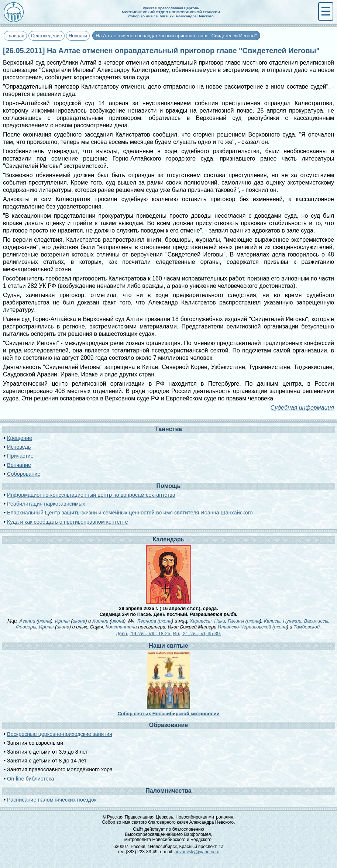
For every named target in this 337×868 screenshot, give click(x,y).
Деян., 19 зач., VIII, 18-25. (144, 633)
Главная (15, 36)
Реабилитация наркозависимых (46, 504)
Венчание (19, 465)
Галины (236, 621)
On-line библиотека (30, 779)
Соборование (24, 474)
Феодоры (26, 627)
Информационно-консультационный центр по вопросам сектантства (91, 495)
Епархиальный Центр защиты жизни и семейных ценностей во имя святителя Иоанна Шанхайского (130, 513)
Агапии (27, 621)
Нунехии (292, 621)
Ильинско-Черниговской (244, 627)
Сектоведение (47, 36)
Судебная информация (302, 408)
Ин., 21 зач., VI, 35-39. (197, 633)
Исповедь (19, 447)
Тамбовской (307, 627)
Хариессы (201, 621)
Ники (220, 621)
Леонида (146, 621)
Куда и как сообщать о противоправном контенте (68, 522)
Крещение (20, 438)
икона (44, 621)
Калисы (272, 621)
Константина (121, 627)
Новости (78, 36)
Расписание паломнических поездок (52, 800)
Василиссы (316, 621)
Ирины (62, 621)
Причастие (20, 456)
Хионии (100, 621)
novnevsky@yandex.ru (197, 852)
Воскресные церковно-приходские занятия (60, 734)
